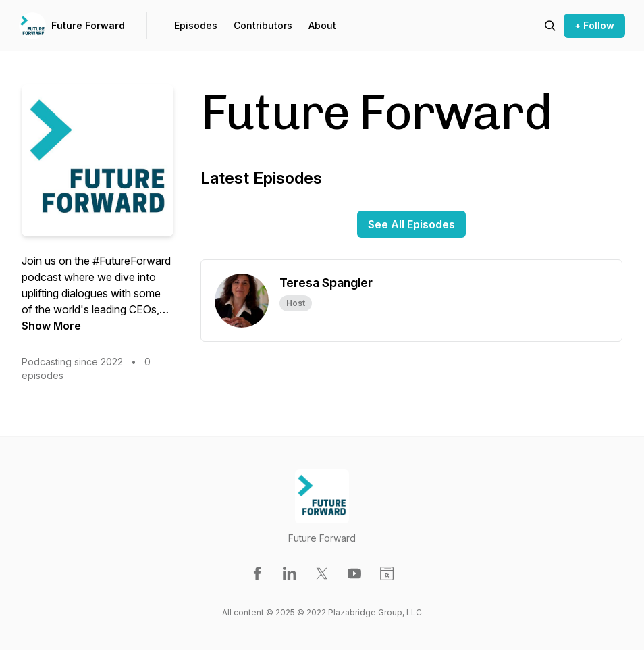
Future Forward (88, 25)
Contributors (263, 25)
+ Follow (594, 25)
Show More (51, 326)
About (322, 25)
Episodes (196, 25)
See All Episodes (411, 224)
